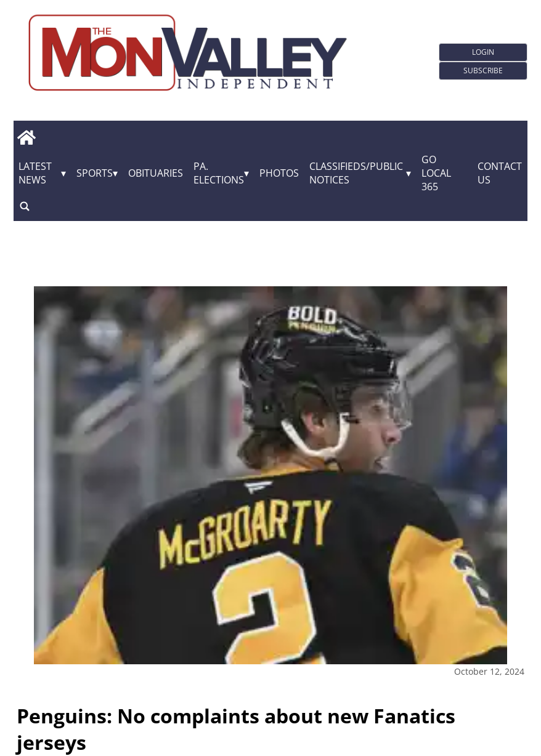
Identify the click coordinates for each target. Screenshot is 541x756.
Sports (95, 173)
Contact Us (500, 173)
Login (483, 52)
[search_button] (25, 206)
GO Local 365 (436, 173)
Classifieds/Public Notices (356, 173)
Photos (279, 173)
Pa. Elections (219, 173)
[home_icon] (26, 137)
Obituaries (156, 173)
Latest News (35, 173)
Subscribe (483, 70)
